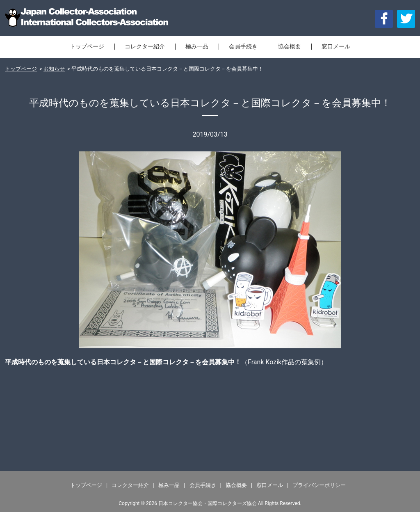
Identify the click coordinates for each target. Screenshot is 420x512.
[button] (406, 19)
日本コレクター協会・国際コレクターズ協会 (208, 503)
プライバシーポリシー (319, 485)
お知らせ (54, 69)
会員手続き (243, 46)
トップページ (87, 46)
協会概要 (290, 46)
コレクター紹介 (145, 46)
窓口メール (336, 46)
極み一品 (197, 46)
